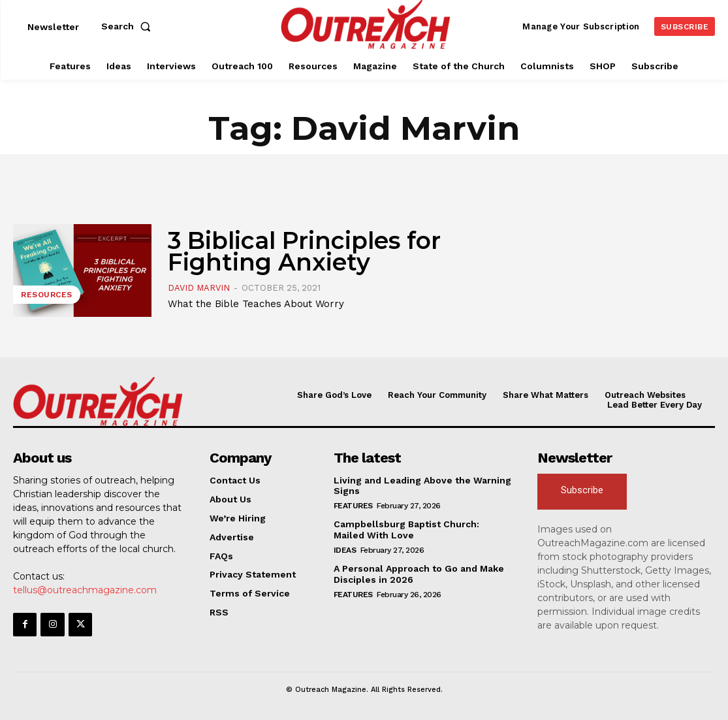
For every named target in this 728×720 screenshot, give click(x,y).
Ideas (345, 550)
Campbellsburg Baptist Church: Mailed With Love (406, 530)
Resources (47, 295)
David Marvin (199, 288)
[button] (129, 26)
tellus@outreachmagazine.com (85, 590)
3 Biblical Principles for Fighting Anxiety (304, 251)
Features (353, 506)
